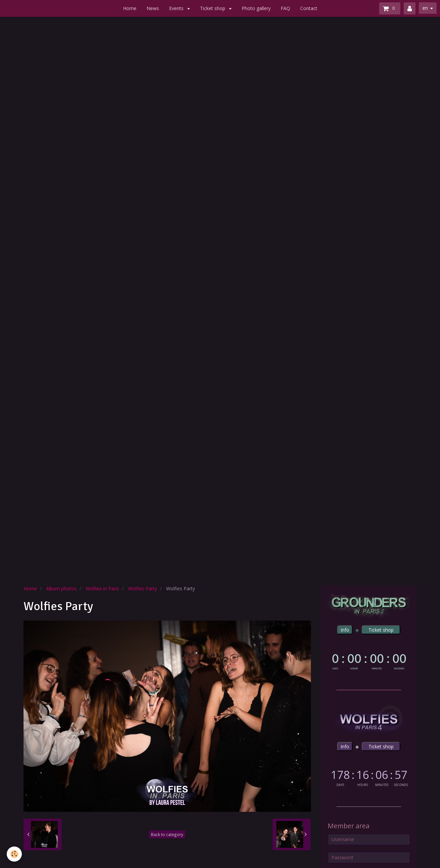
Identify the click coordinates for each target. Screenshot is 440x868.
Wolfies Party (143, 588)
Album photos (61, 588)
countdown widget (369, 660)
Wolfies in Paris (102, 588)
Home (130, 8)
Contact (309, 8)
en (425, 8)
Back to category (167, 834)
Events (177, 8)
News (153, 8)
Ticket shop (213, 8)
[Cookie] (14, 854)
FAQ (285, 8)
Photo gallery (256, 8)
